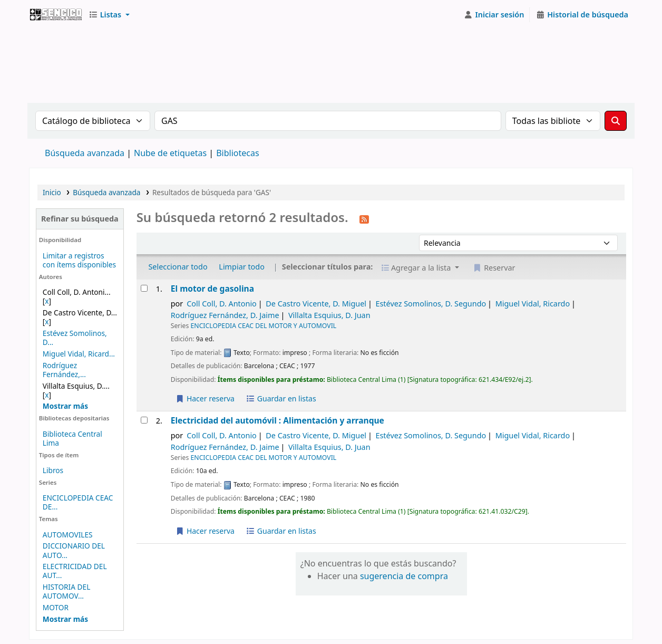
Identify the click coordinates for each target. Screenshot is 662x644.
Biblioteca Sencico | (56, 15)
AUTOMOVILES (68, 535)
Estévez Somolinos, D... (75, 338)
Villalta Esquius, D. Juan (329, 315)
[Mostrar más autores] (65, 406)
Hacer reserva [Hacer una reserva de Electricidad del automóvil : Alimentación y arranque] (205, 531)
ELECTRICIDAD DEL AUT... (75, 571)
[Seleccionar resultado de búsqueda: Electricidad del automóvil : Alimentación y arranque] (144, 420)
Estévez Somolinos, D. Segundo (431, 304)
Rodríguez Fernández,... (64, 370)
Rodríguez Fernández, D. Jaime (225, 315)
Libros (53, 470)
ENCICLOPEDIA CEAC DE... (78, 502)
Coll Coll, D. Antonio (222, 304)
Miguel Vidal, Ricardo (533, 304)
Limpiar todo (242, 267)
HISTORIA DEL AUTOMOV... (66, 591)
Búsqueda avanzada (85, 153)
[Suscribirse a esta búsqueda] (364, 218)
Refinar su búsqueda (80, 219)
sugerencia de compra (404, 576)
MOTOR (56, 607)
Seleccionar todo (178, 267)
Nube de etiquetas (170, 153)
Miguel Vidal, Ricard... (79, 354)
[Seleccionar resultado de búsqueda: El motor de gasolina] (144, 288)
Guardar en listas (281, 398)
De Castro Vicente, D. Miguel (316, 304)
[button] (109, 15)
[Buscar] (616, 121)
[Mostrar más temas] (65, 619)
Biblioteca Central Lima (72, 438)
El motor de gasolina (212, 289)
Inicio (52, 192)
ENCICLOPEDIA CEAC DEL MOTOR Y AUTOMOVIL (264, 326)
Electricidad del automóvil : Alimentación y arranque (278, 421)
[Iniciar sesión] (494, 15)
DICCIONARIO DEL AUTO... (74, 550)
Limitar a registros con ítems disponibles (79, 260)
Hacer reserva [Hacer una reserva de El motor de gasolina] (205, 398)
